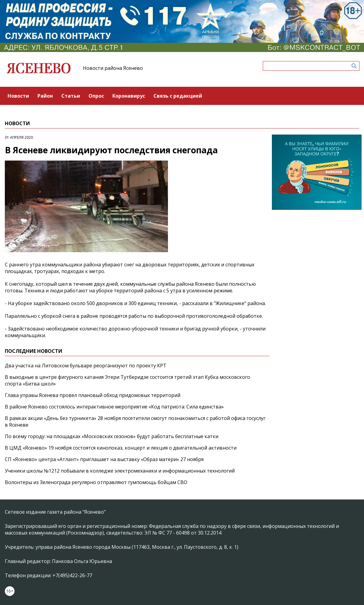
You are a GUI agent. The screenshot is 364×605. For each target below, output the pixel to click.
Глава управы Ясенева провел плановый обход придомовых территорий (93, 395)
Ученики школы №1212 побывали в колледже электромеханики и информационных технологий (120, 471)
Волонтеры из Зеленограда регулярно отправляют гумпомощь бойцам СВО (96, 482)
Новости (18, 96)
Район (45, 96)
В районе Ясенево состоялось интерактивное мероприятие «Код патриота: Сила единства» (114, 407)
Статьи (71, 96)
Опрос (96, 96)
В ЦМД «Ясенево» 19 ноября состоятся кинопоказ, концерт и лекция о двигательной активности (121, 448)
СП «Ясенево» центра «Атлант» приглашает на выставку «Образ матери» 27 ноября (104, 459)
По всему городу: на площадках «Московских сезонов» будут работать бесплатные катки (112, 436)
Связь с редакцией (178, 96)
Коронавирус (129, 96)
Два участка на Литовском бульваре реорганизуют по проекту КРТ (86, 366)
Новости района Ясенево (113, 68)
